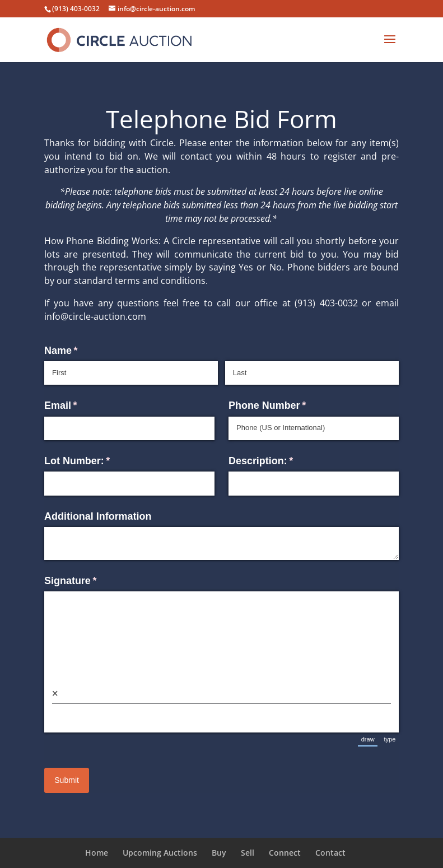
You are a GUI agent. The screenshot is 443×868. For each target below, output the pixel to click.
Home (97, 853)
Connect (285, 853)
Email (81, 406)
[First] (131, 373)
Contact (330, 853)
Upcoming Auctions (160, 853)
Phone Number (288, 406)
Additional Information (98, 516)
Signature (91, 581)
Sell (248, 853)
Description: (281, 461)
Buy (219, 853)
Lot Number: (97, 461)
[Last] (312, 373)
